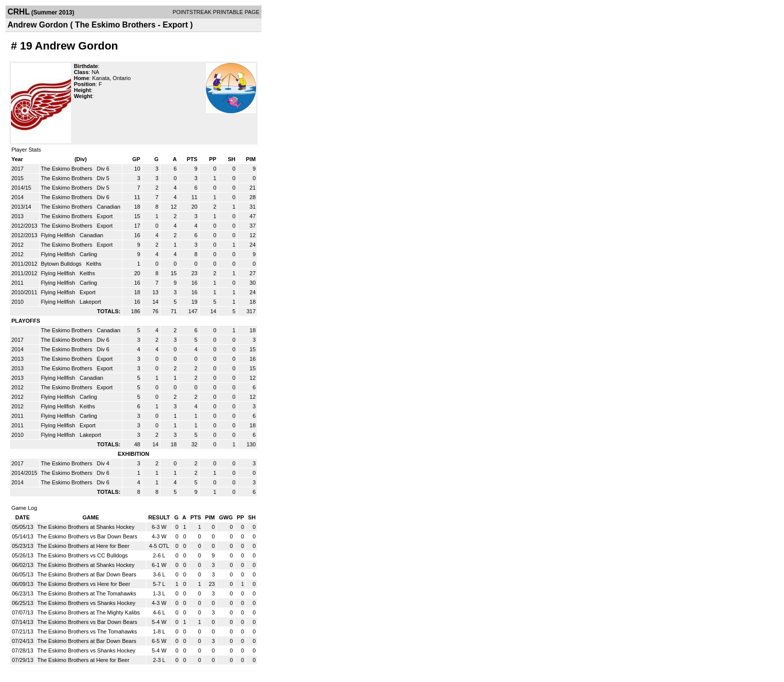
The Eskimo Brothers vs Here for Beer (84, 584)
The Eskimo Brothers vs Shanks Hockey (86, 603)
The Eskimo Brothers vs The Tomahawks (87, 631)
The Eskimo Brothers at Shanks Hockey (86, 527)
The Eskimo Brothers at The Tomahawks (87, 593)
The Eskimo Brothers (67, 169)
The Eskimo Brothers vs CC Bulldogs (83, 555)
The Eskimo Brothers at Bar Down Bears (87, 574)
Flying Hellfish (59, 235)
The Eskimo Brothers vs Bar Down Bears (87, 536)
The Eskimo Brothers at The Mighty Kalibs (89, 612)
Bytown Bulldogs (62, 264)
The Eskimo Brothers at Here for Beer (83, 546)
